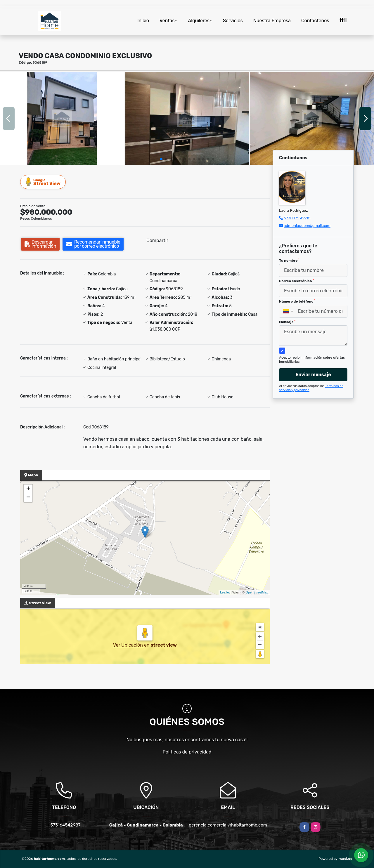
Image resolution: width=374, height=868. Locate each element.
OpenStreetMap (257, 592)
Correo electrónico (296, 281)
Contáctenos (315, 21)
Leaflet (225, 592)
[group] (62, 118)
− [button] (28, 498)
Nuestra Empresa (272, 21)
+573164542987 (64, 825)
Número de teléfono (297, 301)
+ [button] (28, 489)
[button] (161, 159)
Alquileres (199, 21)
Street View (43, 182)
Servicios (233, 21)
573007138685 (297, 218)
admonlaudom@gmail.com (307, 226)
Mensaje (287, 322)
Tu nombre (289, 261)
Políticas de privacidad (187, 752)
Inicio (143, 21)
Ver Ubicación (129, 645)
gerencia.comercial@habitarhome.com (228, 825)
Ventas (167, 21)
